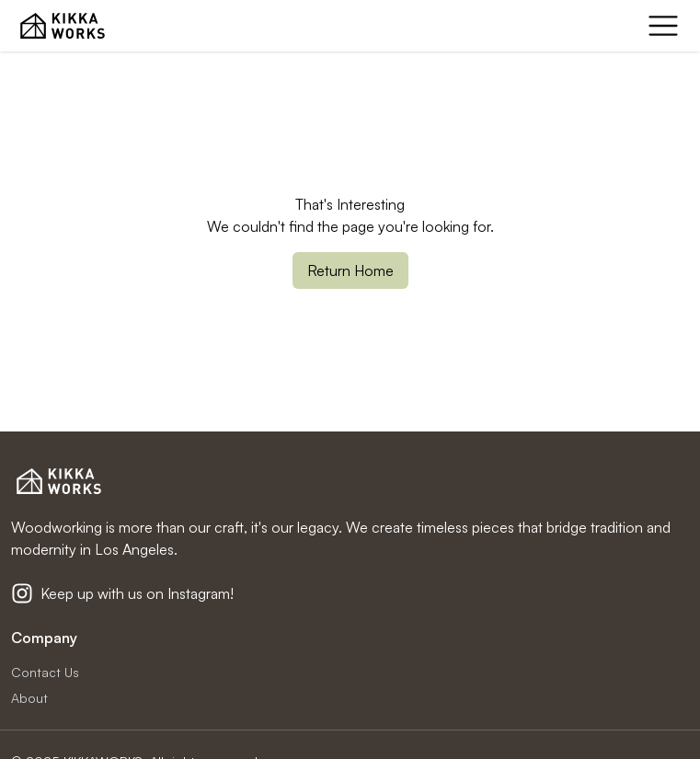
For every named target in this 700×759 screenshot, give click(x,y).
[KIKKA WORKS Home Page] (63, 26)
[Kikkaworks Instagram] (22, 593)
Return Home (350, 270)
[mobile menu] (663, 26)
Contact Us (45, 672)
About (29, 698)
